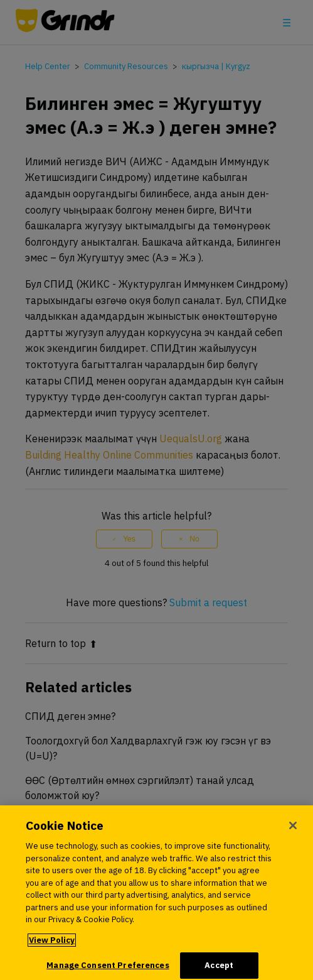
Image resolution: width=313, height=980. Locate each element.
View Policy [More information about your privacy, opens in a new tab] (52, 945)
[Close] (293, 830)
